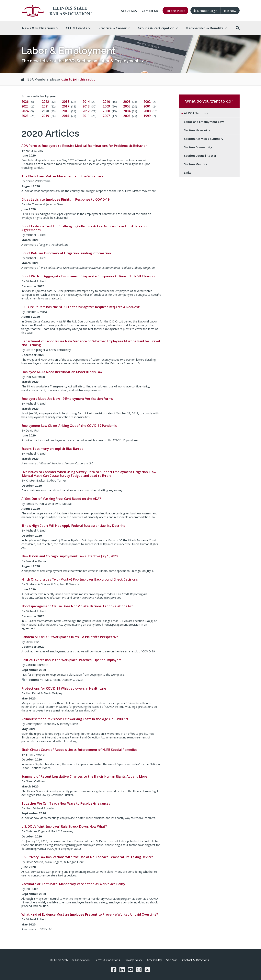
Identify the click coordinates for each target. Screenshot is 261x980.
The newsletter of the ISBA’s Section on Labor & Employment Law (85, 61)
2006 (127, 102)
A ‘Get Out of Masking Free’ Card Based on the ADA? (61, 499)
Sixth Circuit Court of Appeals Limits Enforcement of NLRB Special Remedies (79, 750)
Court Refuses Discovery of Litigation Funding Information (66, 253)
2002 (147, 102)
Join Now (230, 11)
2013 (86, 106)
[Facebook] (114, 970)
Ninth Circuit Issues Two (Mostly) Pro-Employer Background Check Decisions (80, 579)
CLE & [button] (78, 28)
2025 (25, 106)
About (129, 11)
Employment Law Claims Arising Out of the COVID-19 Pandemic (69, 426)
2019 (45, 116)
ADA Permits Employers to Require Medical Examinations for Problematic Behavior (84, 146)
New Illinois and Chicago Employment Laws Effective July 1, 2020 (69, 556)
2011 (86, 116)
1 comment (32, 680)
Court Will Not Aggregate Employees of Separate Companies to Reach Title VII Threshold (89, 276)
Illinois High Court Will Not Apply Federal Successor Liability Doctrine (74, 526)
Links (188, 172)
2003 (127, 116)
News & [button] (40, 28)
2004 (127, 111)
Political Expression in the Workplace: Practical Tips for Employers (71, 660)
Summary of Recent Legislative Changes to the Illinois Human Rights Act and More (84, 776)
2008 (106, 111)
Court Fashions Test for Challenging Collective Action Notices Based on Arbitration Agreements (85, 228)
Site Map (172, 960)
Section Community (198, 147)
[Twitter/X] (147, 970)
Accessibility (154, 960)
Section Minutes (196, 164)
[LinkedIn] (122, 970)
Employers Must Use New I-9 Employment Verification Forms (67, 399)
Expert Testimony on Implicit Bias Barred (52, 449)
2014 (86, 102)
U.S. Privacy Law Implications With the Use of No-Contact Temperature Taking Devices (87, 857)
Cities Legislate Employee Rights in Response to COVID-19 (65, 199)
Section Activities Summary (204, 139)
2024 (25, 111)
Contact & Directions (196, 960)
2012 (86, 111)
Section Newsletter (198, 130)
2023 (25, 116)
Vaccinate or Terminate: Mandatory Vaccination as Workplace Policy (73, 884)
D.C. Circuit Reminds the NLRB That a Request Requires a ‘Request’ (81, 307)
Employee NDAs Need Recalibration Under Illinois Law (62, 372)
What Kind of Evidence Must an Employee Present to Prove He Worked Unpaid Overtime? (90, 914)
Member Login (205, 11)
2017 (66, 106)
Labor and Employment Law (204, 122)
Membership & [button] (206, 28)
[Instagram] (139, 970)
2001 (147, 106)
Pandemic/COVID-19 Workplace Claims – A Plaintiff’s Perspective (70, 637)
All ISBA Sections (196, 113)
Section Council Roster (200, 156)
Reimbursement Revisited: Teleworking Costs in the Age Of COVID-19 (75, 719)
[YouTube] (130, 970)
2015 (66, 116)
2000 (147, 111)
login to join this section (79, 79)
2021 (45, 106)
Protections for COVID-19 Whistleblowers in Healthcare (64, 688)
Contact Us (150, 11)
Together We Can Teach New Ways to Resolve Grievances (66, 803)
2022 (45, 102)
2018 (66, 102)
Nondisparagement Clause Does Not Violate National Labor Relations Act (77, 606)
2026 (25, 102)
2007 (106, 116)
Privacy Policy (133, 960)
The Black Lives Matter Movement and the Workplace (62, 176)
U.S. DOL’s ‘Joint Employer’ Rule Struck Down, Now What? (64, 826)
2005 (127, 106)
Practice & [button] (114, 28)
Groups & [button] (158, 28)
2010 (106, 102)
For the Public (175, 11)
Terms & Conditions (107, 960)
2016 (66, 111)
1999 (147, 116)
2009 (106, 106)
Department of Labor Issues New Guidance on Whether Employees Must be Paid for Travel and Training (91, 343)
